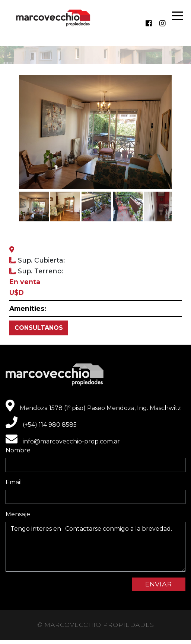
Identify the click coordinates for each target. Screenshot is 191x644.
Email (14, 482)
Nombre (18, 450)
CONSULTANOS (39, 328)
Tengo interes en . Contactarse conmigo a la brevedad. (95, 547)
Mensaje (18, 514)
